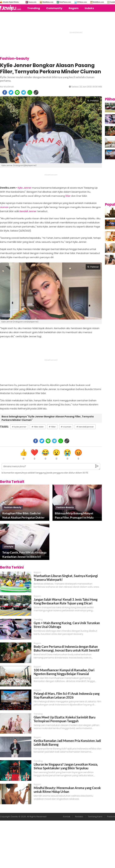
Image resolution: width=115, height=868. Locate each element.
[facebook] (5, 92)
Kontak (67, 817)
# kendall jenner (85, 427)
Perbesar (93, 101)
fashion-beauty (13, 507)
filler (68, 196)
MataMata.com (48, 2)
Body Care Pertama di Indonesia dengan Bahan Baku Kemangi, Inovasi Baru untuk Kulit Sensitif (67, 648)
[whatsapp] (30, 92)
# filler (52, 427)
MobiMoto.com (98, 2)
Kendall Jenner (28, 211)
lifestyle (9, 547)
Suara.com (32, 2)
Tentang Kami (95, 817)
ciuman (4, 207)
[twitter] (11, 92)
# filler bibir (38, 427)
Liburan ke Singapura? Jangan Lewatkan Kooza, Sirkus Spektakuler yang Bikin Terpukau (66, 766)
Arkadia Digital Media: (11, 2)
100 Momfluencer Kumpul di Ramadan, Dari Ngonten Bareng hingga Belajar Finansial (64, 672)
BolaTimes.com (65, 2)
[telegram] (24, 92)
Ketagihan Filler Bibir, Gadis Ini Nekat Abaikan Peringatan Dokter (23, 515)
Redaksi (79, 817)
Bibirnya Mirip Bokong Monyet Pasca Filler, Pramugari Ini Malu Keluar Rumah (74, 516)
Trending (34, 8)
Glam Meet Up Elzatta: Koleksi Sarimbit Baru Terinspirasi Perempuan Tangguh (65, 719)
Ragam (74, 8)
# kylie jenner (19, 427)
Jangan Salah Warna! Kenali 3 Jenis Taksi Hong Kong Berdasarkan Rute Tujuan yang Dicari (66, 601)
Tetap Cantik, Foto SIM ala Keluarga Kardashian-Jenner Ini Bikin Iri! (24, 555)
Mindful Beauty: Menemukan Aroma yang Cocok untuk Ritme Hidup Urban (67, 790)
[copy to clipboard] (36, 92)
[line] (17, 92)
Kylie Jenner (25, 188)
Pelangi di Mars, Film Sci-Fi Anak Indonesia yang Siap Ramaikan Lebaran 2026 (67, 695)
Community (54, 8)
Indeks (89, 8)
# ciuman (66, 427)
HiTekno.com (82, 2)
